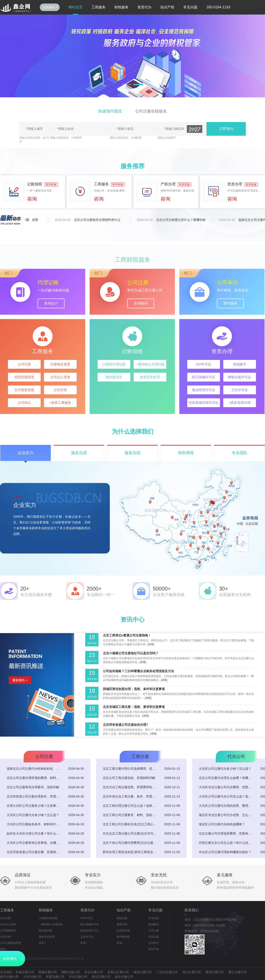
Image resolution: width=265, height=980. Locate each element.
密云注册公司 (101, 977)
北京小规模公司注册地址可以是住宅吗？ (131, 653)
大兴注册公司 (32, 977)
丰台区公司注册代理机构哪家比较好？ (225, 852)
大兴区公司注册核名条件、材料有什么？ (34, 824)
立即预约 (226, 129)
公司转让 (24, 403)
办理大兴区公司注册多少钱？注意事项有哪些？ (34, 806)
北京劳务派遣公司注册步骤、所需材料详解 (34, 852)
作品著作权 (123, 931)
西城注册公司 (48, 972)
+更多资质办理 (239, 403)
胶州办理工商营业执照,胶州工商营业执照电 (130, 852)
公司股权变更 (24, 390)
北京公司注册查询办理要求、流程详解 (33, 787)
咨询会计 (51, 303)
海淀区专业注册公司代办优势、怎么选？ (226, 815)
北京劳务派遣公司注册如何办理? (126, 725)
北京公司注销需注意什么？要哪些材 (183, 220)
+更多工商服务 (60, 403)
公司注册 (24, 364)
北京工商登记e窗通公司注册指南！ (127, 635)
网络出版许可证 (239, 377)
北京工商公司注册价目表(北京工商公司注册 (130, 824)
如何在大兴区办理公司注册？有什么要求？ (34, 833)
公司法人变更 (60, 377)
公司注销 (60, 390)
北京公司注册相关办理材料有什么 (100, 220)
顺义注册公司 (238, 972)
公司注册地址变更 (11, 943)
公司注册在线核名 (151, 111)
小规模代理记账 (114, 364)
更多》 (4, 949)
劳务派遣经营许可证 (203, 403)
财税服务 (121, 7)
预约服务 (230, 303)
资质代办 (144, 7)
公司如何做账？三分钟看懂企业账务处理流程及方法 (138, 671)
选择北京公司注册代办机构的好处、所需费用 (34, 769)
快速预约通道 (110, 111)
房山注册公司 (192, 972)
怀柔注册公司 (55, 977)
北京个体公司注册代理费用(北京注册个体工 (130, 843)
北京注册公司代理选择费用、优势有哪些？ (226, 833)
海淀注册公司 (143, 972)
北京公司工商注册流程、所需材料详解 (129, 778)
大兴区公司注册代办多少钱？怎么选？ (33, 815)
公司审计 (154, 943)
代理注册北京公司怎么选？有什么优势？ (226, 843)
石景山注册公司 (118, 972)
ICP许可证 (203, 364)
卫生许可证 (239, 390)
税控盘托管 (114, 377)
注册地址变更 (60, 364)
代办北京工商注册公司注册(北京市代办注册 (130, 833)
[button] (127, 85)
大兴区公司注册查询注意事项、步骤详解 (34, 843)
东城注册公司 (25, 972)
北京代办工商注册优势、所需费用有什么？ (130, 787)
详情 (151, 644)
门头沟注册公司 (167, 972)
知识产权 (167, 7)
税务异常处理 (150, 377)
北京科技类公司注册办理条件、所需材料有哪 (34, 796)
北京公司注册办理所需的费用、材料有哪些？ (34, 778)
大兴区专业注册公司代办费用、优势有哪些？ (226, 787)
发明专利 (122, 924)
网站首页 (76, 7)
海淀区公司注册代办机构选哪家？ (222, 824)
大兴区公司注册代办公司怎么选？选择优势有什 (226, 796)
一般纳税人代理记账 (150, 364)
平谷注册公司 (78, 977)
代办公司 (236, 756)
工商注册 (140, 756)
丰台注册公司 (94, 972)
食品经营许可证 (203, 390)
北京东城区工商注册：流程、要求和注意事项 (134, 707)
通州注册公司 (215, 972)
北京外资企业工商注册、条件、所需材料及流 (130, 796)
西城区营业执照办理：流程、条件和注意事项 (134, 689)
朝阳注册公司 (71, 972)
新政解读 (154, 924)
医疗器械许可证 (203, 377)
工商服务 (98, 7)
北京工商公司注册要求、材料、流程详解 (130, 815)
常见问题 (190, 7)
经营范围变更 (24, 377)
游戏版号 (240, 364)
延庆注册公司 (124, 977)
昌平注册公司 (9, 977)
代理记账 (154, 937)
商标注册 (122, 918)
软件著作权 (123, 937)
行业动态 (154, 918)
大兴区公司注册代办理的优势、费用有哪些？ (226, 806)
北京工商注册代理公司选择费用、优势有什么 (130, 769)
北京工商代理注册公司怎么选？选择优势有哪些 (130, 806)
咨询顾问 (141, 303)
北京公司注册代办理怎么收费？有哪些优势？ (226, 778)
